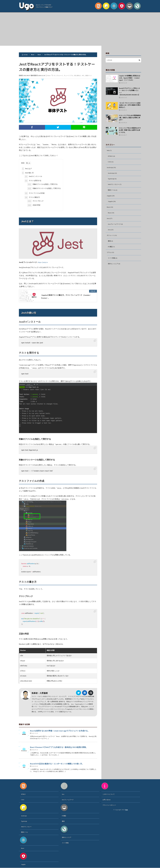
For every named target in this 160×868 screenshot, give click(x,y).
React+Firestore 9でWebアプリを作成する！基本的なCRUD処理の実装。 (59, 747)
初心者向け (79, 75)
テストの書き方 (32, 197)
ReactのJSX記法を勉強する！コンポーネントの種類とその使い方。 (57, 764)
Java (108, 220)
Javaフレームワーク (115, 226)
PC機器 (110, 249)
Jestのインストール (33, 177)
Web (108, 151)
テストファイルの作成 (34, 193)
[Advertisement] (80, 29)
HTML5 (110, 156)
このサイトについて (109, 794)
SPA (85, 75)
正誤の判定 (34, 205)
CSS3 (110, 162)
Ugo (26, 6)
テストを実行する (33, 181)
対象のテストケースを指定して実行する (44, 189)
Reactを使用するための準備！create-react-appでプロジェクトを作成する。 (60, 731)
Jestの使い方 (28, 173)
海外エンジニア (113, 266)
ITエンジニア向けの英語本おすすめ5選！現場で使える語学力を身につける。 (130, 130)
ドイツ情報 (112, 260)
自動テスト (90, 75)
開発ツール (112, 191)
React (51, 75)
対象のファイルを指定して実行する (42, 184)
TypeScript (111, 179)
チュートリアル (70, 75)
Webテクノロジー (114, 185)
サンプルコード (60, 75)
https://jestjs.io (43, 262)
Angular (109, 197)
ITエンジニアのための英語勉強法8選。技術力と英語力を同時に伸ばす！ (130, 118)
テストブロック (35, 201)
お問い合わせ (107, 800)
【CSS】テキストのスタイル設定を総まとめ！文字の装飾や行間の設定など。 (130, 105)
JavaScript (110, 168)
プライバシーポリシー (109, 805)
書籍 (109, 243)
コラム (109, 255)
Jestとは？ (27, 169)
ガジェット (111, 237)
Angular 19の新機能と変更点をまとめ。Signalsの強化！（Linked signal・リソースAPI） (130, 78)
